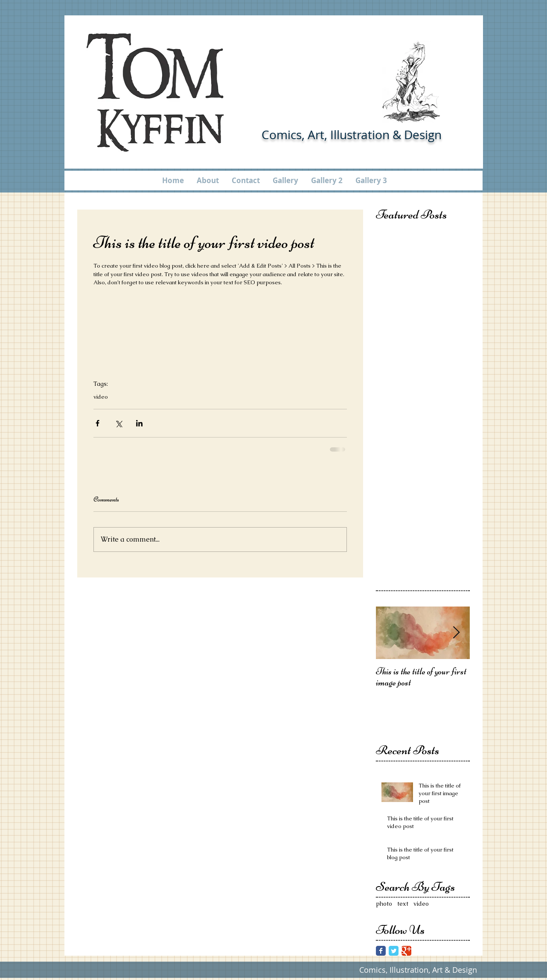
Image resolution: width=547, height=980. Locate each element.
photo (384, 904)
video (101, 397)
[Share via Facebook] (97, 423)
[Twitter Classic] (394, 951)
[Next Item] (456, 633)
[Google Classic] (406, 951)
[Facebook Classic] (381, 951)
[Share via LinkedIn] (139, 423)
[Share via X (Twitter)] (118, 423)
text (403, 904)
